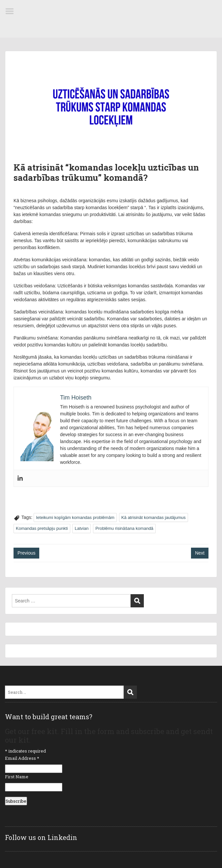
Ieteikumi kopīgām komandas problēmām (75, 517)
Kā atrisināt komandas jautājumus (154, 517)
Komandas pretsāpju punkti (42, 528)
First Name (17, 777)
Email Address (22, 758)
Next (200, 553)
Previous (26, 553)
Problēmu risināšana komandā (124, 528)
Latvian (81, 528)
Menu (12, 11)
